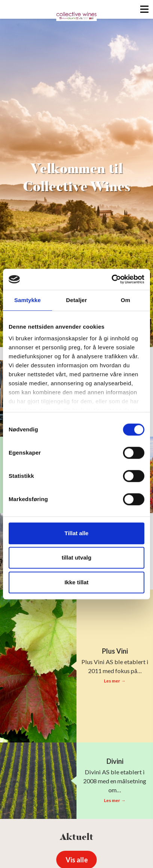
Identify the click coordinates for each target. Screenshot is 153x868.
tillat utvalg (76, 557)
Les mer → (115, 681)
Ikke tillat (76, 582)
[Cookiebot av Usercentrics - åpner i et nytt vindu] (112, 279)
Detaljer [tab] (76, 300)
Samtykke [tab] (28, 300)
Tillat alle (76, 533)
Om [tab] (125, 300)
